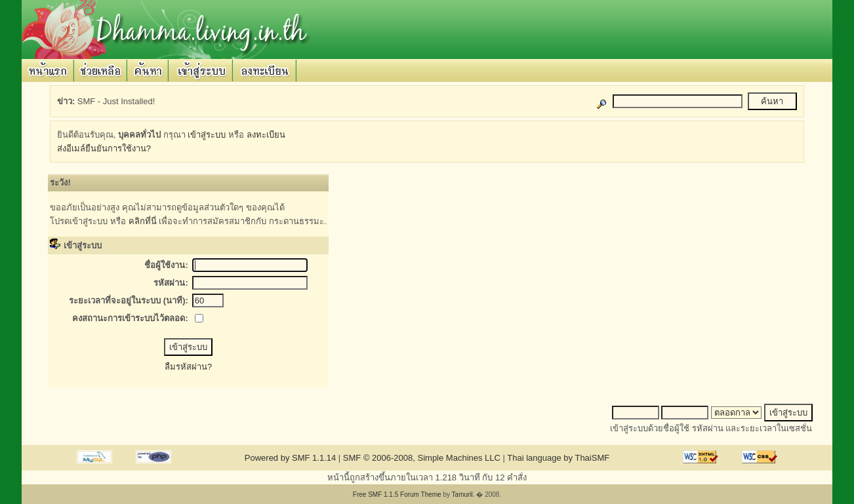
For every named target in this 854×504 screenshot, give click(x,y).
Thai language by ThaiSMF (558, 458)
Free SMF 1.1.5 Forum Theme (397, 494)
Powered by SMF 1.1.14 (290, 458)
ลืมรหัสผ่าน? (188, 367)
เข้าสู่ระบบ (207, 135)
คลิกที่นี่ (143, 221)
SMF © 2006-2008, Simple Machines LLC (422, 458)
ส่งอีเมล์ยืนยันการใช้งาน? (104, 148)
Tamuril (462, 494)
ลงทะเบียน (266, 135)
